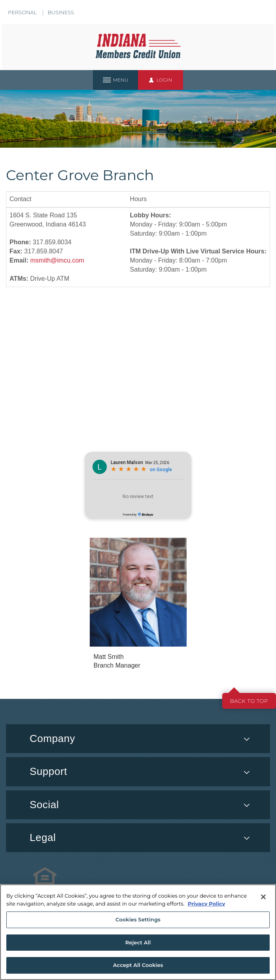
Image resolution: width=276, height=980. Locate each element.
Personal (22, 12)
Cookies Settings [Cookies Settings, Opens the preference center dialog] (138, 919)
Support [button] (48, 771)
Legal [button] (43, 837)
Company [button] (52, 738)
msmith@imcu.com (57, 260)
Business (61, 12)
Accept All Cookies (138, 965)
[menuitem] (138, 805)
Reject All (138, 942)
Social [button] (44, 805)
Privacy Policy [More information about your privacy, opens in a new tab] (207, 904)
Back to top (249, 701)
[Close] (263, 897)
